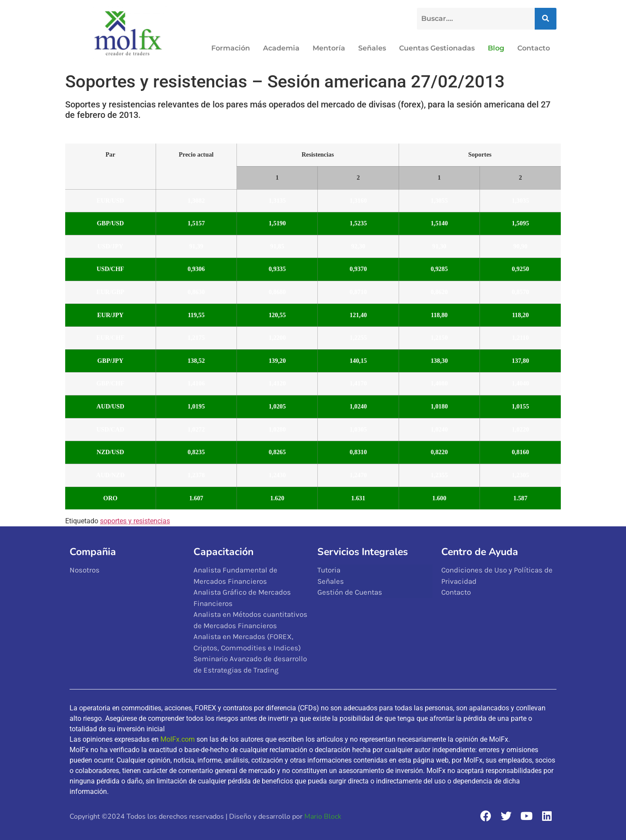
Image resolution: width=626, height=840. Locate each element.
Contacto (534, 48)
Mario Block (323, 817)
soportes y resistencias (135, 521)
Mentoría (329, 48)
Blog (496, 48)
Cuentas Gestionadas (437, 48)
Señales (372, 48)
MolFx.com (178, 739)
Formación (231, 48)
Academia (281, 48)
